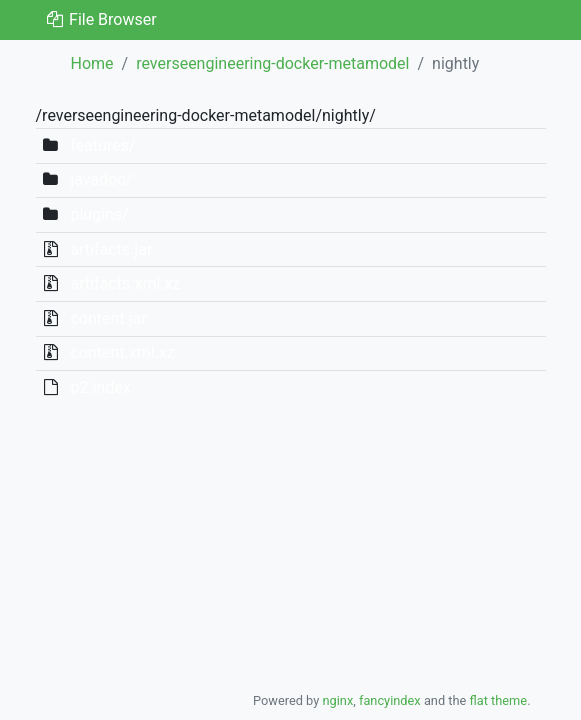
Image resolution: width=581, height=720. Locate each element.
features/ (102, 145)
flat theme (499, 700)
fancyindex (390, 700)
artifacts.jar (111, 249)
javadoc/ (101, 179)
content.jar (108, 318)
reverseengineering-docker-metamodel (272, 63)
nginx (337, 700)
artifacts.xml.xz (125, 283)
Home (92, 63)
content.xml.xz (122, 352)
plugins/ (99, 214)
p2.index (100, 387)
